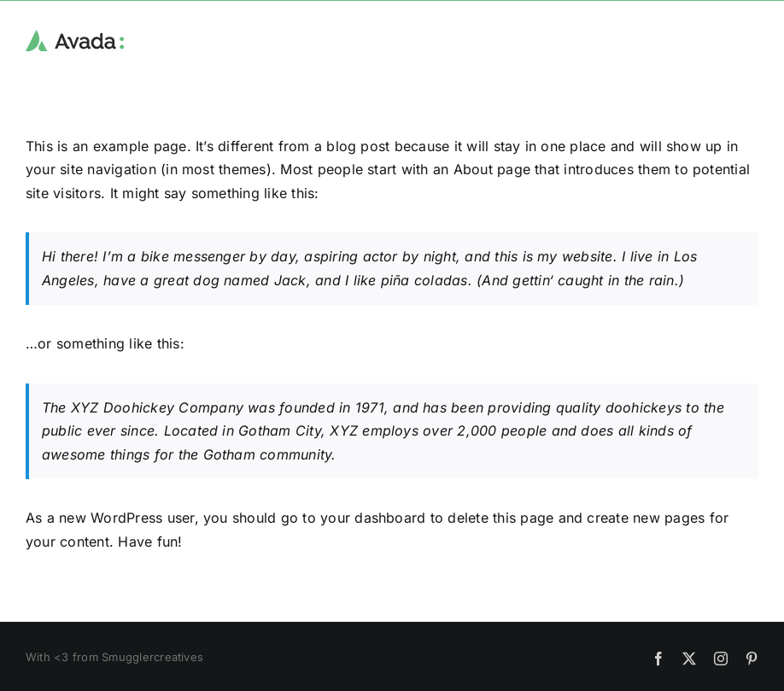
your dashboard (373, 518)
